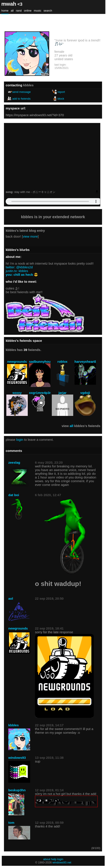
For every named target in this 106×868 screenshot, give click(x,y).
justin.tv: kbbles (17, 271)
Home (5, 11)
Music (38, 11)
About (47, 859)
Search (48, 11)
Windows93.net (62, 862)
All (13, 11)
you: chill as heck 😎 (22, 275)
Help (54, 859)
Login (60, 859)
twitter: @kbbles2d (19, 267)
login (20, 440)
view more (30, 236)
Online (28, 11)
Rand (19, 11)
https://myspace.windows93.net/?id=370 (35, 115)
